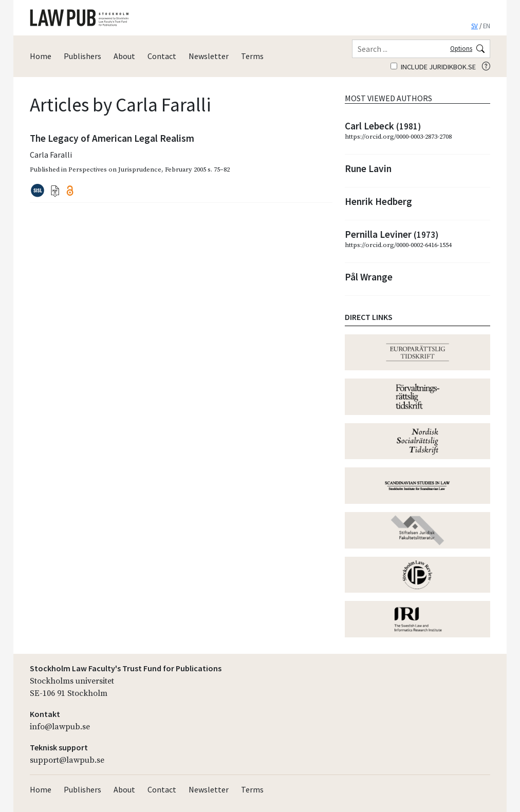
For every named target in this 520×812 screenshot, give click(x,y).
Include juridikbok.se (433, 67)
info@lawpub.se (60, 727)
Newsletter (209, 56)
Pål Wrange (369, 277)
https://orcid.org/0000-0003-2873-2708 (398, 137)
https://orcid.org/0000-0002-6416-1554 (398, 245)
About (124, 56)
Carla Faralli (51, 155)
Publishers (82, 56)
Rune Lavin (368, 168)
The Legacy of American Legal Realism (112, 138)
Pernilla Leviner (392, 234)
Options (461, 48)
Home (41, 56)
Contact (162, 56)
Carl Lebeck (383, 126)
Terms (252, 56)
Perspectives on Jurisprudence (115, 169)
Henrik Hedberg (378, 201)
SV (475, 26)
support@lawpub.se (67, 760)
